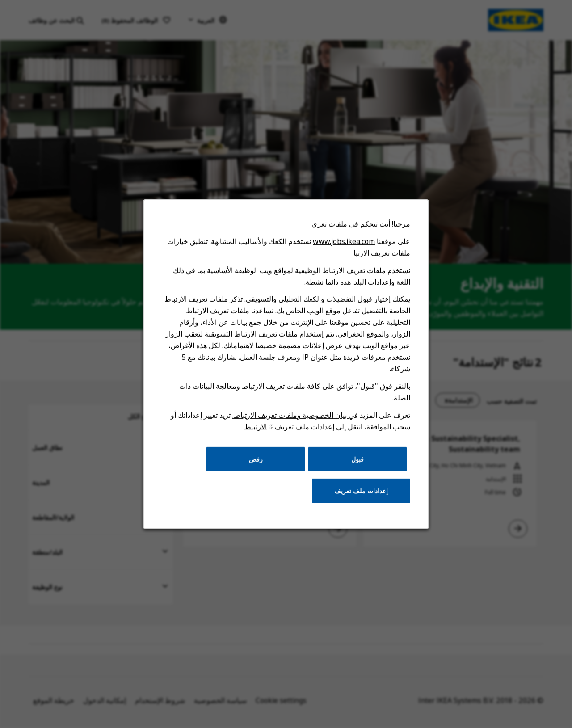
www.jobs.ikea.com (342, 256)
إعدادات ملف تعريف (358, 497)
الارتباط (257, 436)
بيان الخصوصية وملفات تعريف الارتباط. (290, 424)
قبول (355, 467)
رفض (257, 467)
